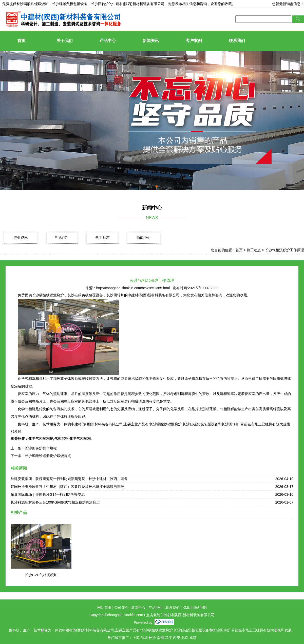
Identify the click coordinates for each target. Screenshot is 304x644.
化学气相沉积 (80, 439)
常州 (160, 638)
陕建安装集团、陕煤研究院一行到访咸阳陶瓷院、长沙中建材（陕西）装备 (69, 479)
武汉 (168, 638)
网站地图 (200, 608)
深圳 (144, 638)
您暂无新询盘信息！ (288, 4)
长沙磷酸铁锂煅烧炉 (32, 4)
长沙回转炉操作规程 (41, 448)
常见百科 (62, 238)
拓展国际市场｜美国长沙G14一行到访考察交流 (48, 494)
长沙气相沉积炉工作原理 (284, 250)
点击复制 (153, 615)
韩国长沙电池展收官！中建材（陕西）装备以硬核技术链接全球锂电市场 (67, 487)
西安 (177, 638)
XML (186, 608)
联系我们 (237, 41)
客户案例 (194, 41)
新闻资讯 (151, 41)
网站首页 (104, 608)
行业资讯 (21, 238)
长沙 (152, 638)
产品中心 (108, 41)
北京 (185, 638)
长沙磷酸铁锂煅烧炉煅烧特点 (48, 456)
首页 (22, 41)
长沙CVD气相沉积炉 (41, 575)
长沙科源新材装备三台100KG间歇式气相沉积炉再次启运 (55, 502)
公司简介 (121, 608)
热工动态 (103, 238)
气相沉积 (61, 439)
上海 (136, 638)
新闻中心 (144, 238)
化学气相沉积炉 (41, 439)
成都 (193, 638)
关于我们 (65, 41)
